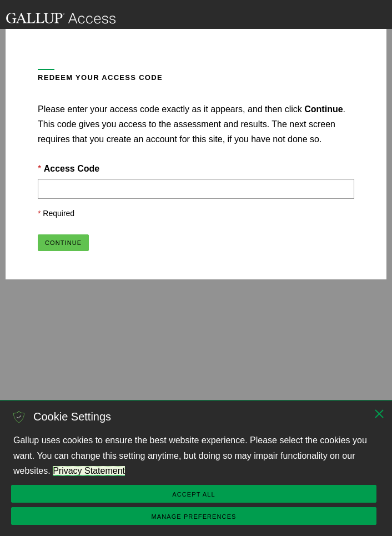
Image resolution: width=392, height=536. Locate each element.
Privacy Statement (89, 471)
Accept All (194, 494)
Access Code (72, 169)
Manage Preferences (194, 517)
